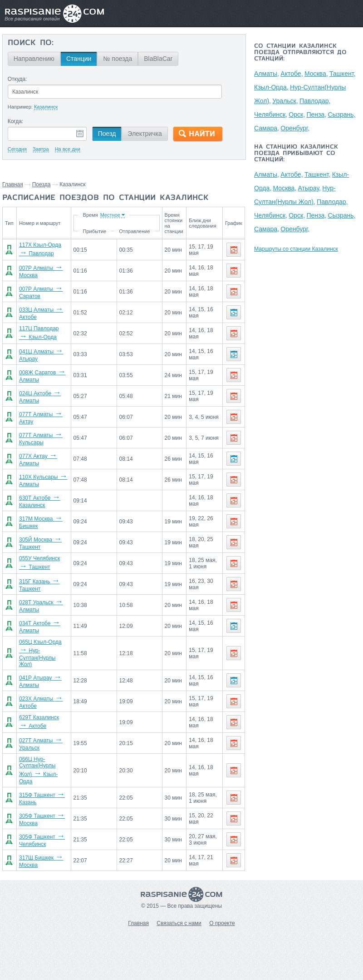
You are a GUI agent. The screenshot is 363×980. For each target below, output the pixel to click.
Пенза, (316, 114)
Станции (79, 59)
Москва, (316, 74)
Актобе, (292, 74)
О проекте (222, 923)
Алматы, (267, 74)
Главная (13, 184)
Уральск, (285, 101)
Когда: (16, 121)
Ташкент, (343, 74)
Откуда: (17, 79)
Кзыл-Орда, (271, 87)
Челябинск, (271, 114)
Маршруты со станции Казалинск (296, 249)
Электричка (145, 134)
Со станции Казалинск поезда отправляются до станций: (300, 53)
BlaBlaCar (158, 59)
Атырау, (309, 188)
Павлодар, (315, 101)
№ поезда (118, 59)
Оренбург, (295, 128)
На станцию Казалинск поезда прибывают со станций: (296, 154)
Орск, (297, 114)
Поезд (107, 134)
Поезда (42, 184)
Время (90, 215)
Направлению (34, 59)
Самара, (267, 128)
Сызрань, (341, 114)
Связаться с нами (179, 923)
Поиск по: (31, 43)
